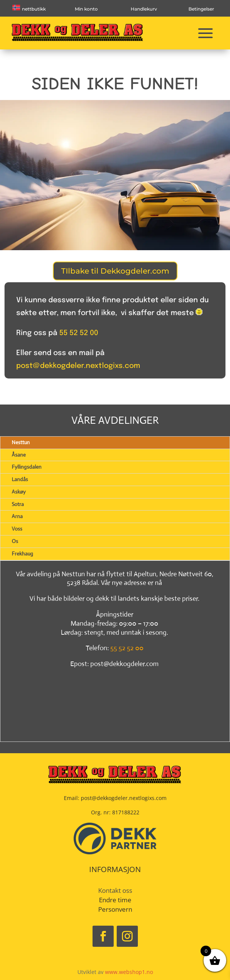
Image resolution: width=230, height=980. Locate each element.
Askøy (19, 492)
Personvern (115, 909)
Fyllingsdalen (27, 467)
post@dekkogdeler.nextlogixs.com (78, 366)
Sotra (18, 504)
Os (15, 541)
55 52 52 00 (79, 333)
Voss (17, 529)
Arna (17, 516)
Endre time (115, 900)
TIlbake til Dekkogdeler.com (115, 271)
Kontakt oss (115, 890)
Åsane (19, 455)
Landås (20, 479)
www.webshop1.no (129, 972)
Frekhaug (22, 554)
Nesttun (21, 442)
